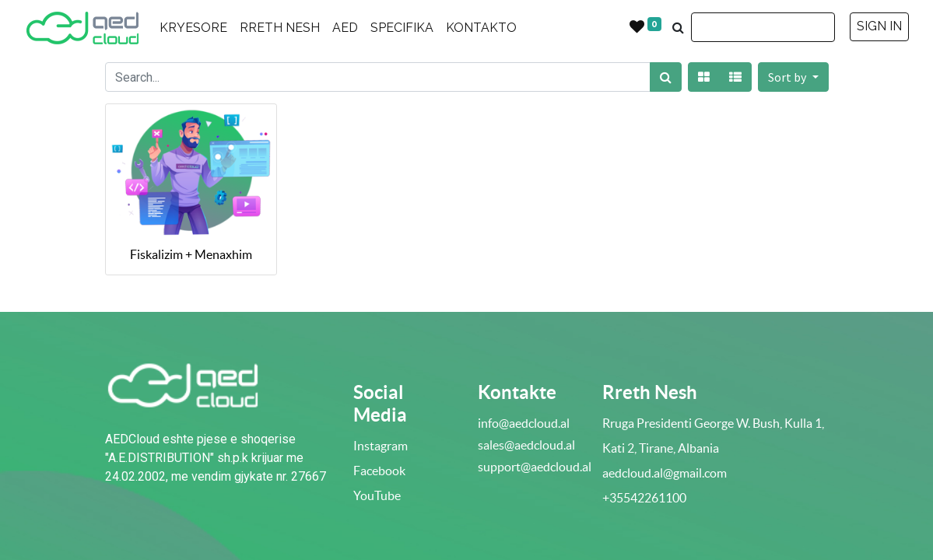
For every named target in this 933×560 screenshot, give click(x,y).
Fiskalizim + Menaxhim (191, 254)
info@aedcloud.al (524, 423)
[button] (793, 77)
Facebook (379, 471)
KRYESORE (193, 28)
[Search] (666, 77)
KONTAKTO (481, 28)
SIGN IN (879, 26)
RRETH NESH (280, 28)
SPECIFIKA (402, 28)
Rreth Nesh (650, 392)
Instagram (381, 446)
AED (345, 28)
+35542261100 (644, 498)
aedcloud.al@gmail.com (665, 473)
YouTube (377, 495)
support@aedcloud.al (535, 467)
